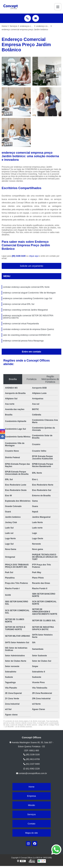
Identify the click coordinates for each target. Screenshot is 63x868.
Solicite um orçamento (32, 266)
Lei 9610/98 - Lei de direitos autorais (18, 727)
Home (32, 787)
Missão (32, 805)
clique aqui (34, 256)
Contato (32, 824)
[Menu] (58, 7)
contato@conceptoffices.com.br (32, 773)
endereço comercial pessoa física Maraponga (23, 341)
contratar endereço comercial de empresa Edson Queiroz (28, 329)
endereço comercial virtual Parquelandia (21, 324)
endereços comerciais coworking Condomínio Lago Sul (27, 298)
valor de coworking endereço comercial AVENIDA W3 (27, 335)
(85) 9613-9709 (32, 759)
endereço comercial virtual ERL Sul (19, 304)
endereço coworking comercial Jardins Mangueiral (25, 310)
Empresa (31, 796)
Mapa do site (31, 833)
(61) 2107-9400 (32, 764)
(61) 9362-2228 (31, 769)
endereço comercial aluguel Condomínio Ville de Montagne (29, 293)
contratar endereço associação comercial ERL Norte (26, 287)
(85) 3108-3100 (19, 256)
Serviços (32, 814)
